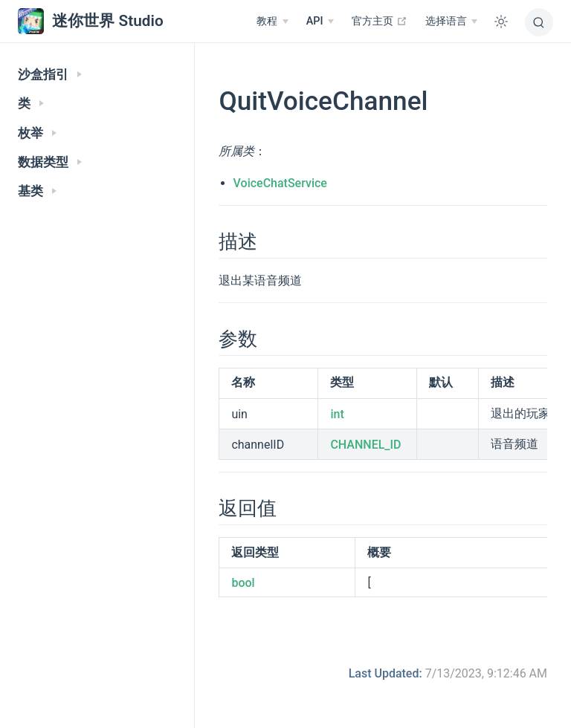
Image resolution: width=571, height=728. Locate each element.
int (337, 414)
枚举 (37, 133)
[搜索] (539, 22)
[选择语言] (451, 22)
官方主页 (380, 21)
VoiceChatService (280, 183)
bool (243, 583)
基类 (37, 191)
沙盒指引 (50, 75)
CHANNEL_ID (365, 445)
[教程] (272, 22)
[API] (320, 22)
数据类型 (50, 162)
